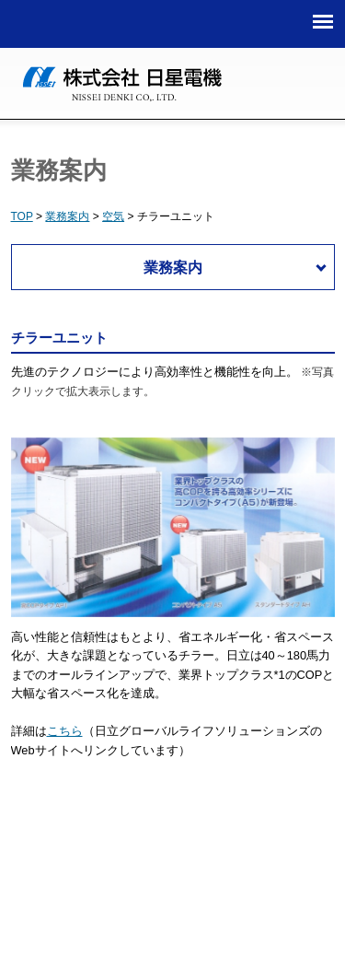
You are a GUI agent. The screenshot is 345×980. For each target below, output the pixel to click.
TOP (22, 216)
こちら (65, 731)
